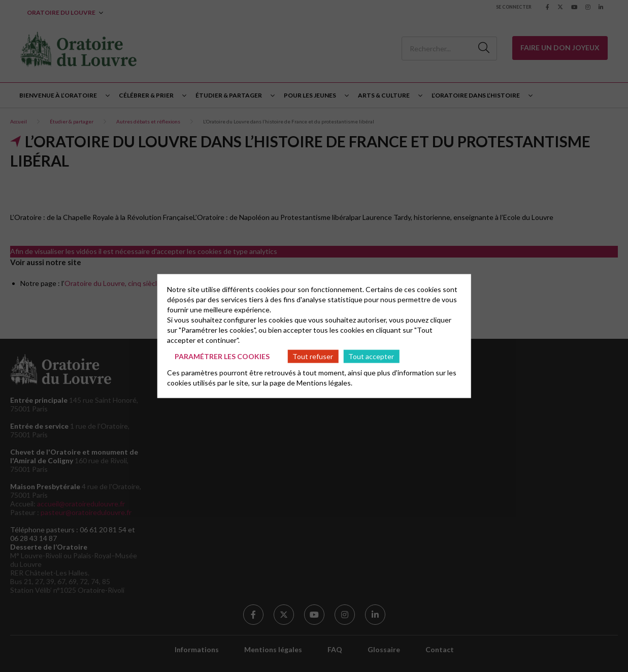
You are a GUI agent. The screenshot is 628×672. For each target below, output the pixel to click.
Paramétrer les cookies (222, 356)
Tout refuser (313, 356)
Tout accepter (371, 356)
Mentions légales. (324, 383)
